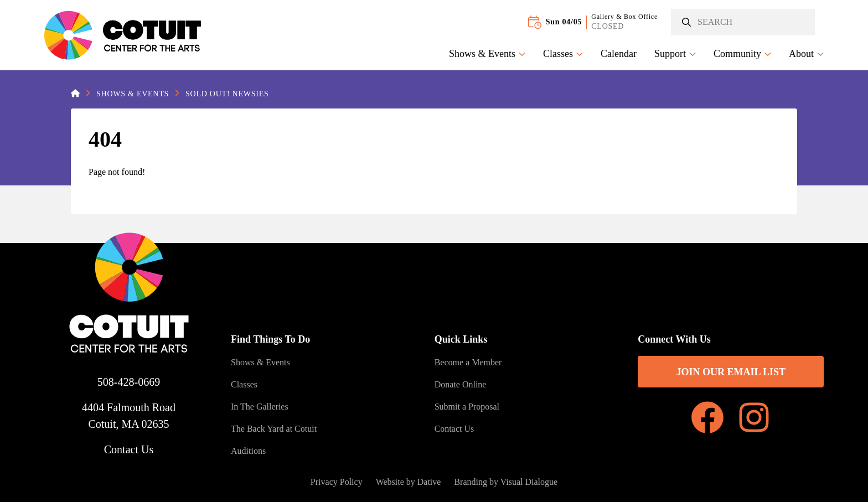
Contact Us (129, 449)
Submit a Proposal (467, 407)
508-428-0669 (129, 382)
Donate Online (461, 384)
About (806, 54)
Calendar (619, 54)
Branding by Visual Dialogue (506, 482)
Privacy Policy (337, 482)
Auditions (248, 451)
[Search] (743, 22)
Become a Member (468, 362)
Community (742, 54)
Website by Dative (409, 482)
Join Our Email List (731, 372)
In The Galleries (260, 407)
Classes (563, 54)
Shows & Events (487, 54)
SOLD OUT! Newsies (227, 94)
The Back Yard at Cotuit (274, 429)
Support (675, 54)
